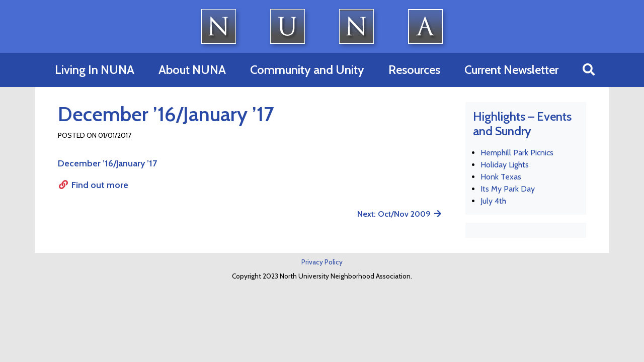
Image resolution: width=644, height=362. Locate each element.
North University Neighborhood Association (322, 26)
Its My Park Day (508, 189)
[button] (589, 70)
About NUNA (192, 70)
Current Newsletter (511, 70)
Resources (414, 70)
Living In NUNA (95, 70)
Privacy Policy (322, 262)
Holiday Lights (505, 165)
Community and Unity (307, 70)
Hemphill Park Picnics (517, 153)
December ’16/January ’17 (107, 163)
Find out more (93, 185)
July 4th (493, 201)
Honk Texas (501, 177)
